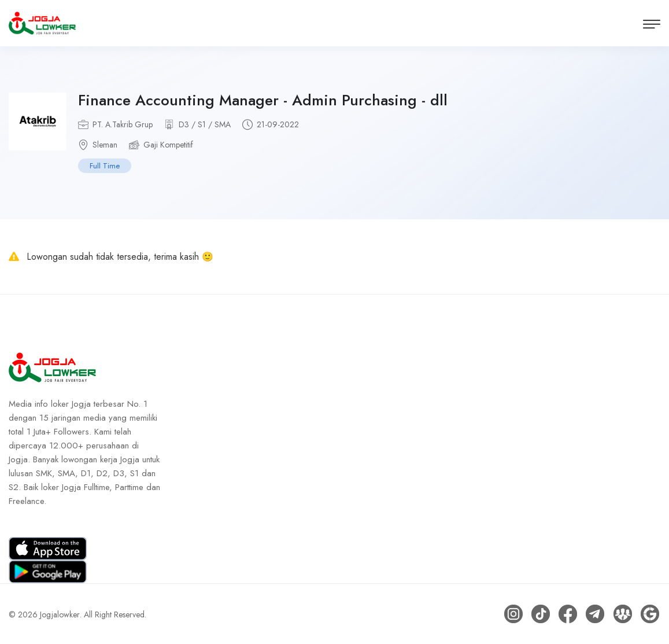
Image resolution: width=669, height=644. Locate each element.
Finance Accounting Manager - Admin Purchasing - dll (263, 100)
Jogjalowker (60, 614)
